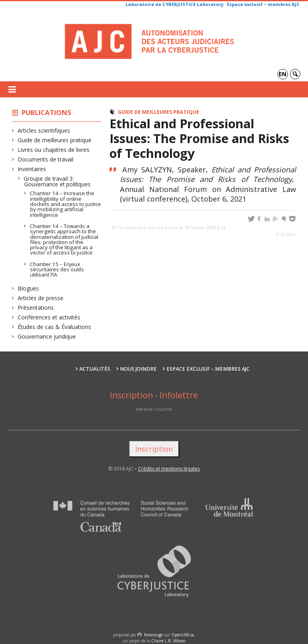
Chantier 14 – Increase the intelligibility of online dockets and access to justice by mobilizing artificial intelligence (66, 204)
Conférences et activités (49, 317)
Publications (47, 112)
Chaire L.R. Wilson (168, 641)
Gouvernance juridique (47, 336)
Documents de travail (46, 159)
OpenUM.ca (182, 635)
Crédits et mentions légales (169, 469)
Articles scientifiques (44, 130)
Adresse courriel (154, 409)
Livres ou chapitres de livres (54, 150)
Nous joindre (138, 369)
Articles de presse (41, 298)
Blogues (28, 288)
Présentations (36, 308)
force (153, 635)
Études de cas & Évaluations (55, 327)
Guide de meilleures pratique (55, 140)
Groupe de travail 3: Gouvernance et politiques (57, 181)
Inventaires (32, 169)
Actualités (95, 369)
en (283, 74)
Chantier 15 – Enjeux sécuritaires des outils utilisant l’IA (57, 270)
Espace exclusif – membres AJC (263, 4)
